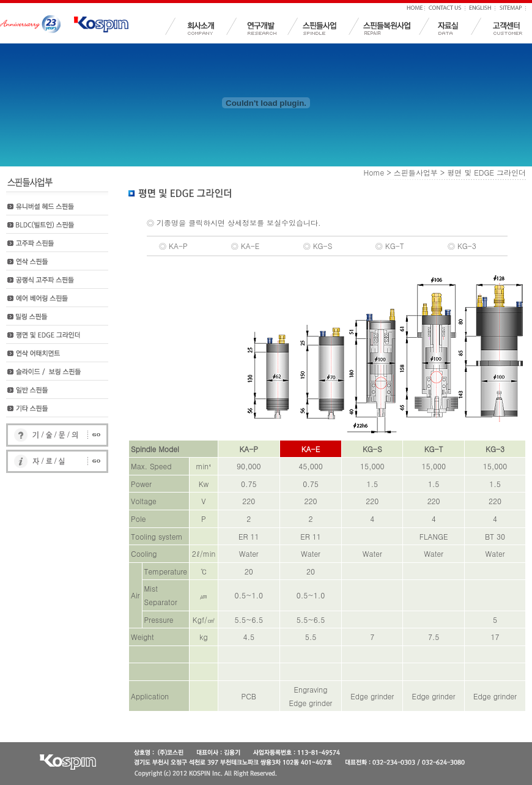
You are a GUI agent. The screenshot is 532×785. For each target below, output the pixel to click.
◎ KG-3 (462, 246)
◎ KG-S (318, 246)
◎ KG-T (390, 246)
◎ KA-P (173, 246)
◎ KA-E (246, 246)
